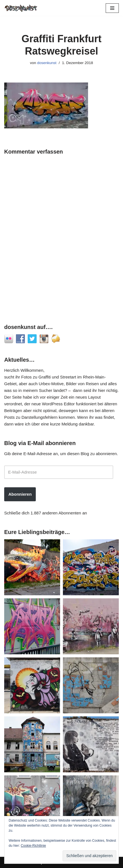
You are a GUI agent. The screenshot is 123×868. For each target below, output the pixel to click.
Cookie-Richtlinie (33, 846)
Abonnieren (20, 494)
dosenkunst (47, 63)
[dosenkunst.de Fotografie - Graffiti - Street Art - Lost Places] (21, 8)
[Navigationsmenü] (112, 8)
